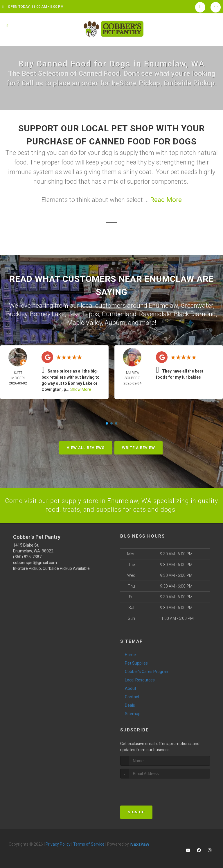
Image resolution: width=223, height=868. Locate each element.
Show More (81, 389)
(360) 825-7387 (27, 556)
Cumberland (119, 313)
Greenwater (197, 305)
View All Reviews (86, 447)
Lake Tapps (83, 313)
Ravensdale (155, 313)
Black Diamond (195, 313)
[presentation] (151, 789)
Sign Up (136, 811)
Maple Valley (84, 322)
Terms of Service (89, 844)
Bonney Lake (47, 313)
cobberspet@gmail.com (35, 562)
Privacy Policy (58, 844)
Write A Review (139, 447)
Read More (166, 200)
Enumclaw (163, 305)
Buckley (17, 313)
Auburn (115, 322)
